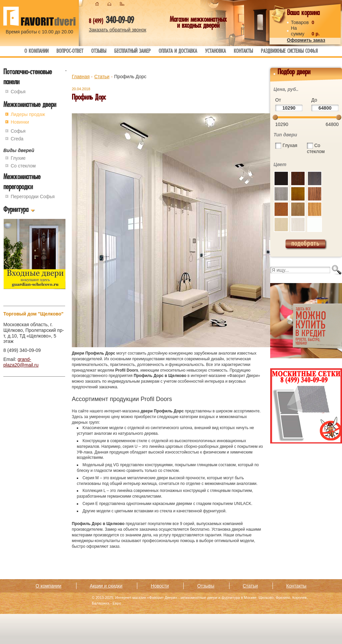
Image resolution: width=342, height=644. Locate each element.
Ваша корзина (303, 14)
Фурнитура (16, 210)
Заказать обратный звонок (118, 30)
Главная (81, 77)
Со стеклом (23, 166)
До (314, 100)
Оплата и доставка (178, 52)
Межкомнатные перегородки (22, 183)
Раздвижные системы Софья (289, 52)
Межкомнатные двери (30, 105)
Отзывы (99, 52)
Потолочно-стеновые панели (28, 78)
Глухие (18, 158)
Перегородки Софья (33, 197)
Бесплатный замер (132, 52)
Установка (215, 52)
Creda (17, 139)
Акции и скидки (106, 586)
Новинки (20, 122)
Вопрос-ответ (70, 52)
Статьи (102, 77)
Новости (160, 586)
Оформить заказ (306, 40)
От (278, 100)
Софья (18, 92)
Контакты (243, 52)
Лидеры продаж (28, 114)
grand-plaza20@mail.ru (21, 362)
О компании (36, 52)
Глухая (290, 145)
